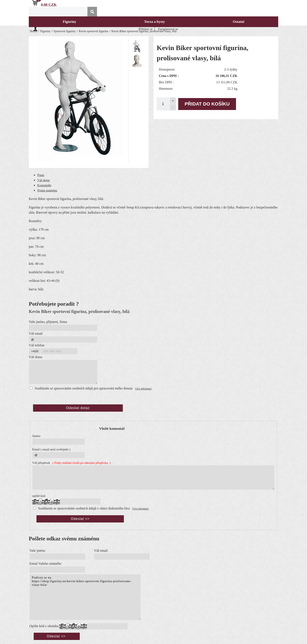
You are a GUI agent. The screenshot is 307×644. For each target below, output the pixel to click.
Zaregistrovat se (168, 29)
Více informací (143, 389)
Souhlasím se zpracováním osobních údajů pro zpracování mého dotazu (84, 388)
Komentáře (44, 185)
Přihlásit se (146, 29)
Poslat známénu (47, 190)
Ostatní (239, 22)
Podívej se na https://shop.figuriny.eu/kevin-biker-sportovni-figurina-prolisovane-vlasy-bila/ (85, 597)
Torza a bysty (155, 22)
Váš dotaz (44, 180)
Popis (41, 175)
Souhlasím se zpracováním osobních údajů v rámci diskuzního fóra (84, 508)
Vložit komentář (112, 429)
